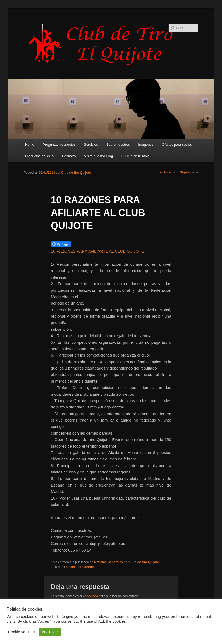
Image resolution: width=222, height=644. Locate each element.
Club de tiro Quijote (76, 173)
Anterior (168, 172)
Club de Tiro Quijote (104, 44)
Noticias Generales (109, 562)
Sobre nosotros (118, 145)
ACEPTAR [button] (50, 632)
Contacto (69, 156)
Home (30, 145)
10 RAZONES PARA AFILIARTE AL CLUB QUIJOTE (97, 251)
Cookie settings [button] (21, 632)
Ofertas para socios (177, 145)
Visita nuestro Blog (98, 156)
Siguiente (189, 172)
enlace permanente (80, 567)
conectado (90, 596)
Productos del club (39, 156)
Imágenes (146, 145)
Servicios (91, 145)
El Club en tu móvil (136, 156)
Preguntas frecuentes (59, 145)
